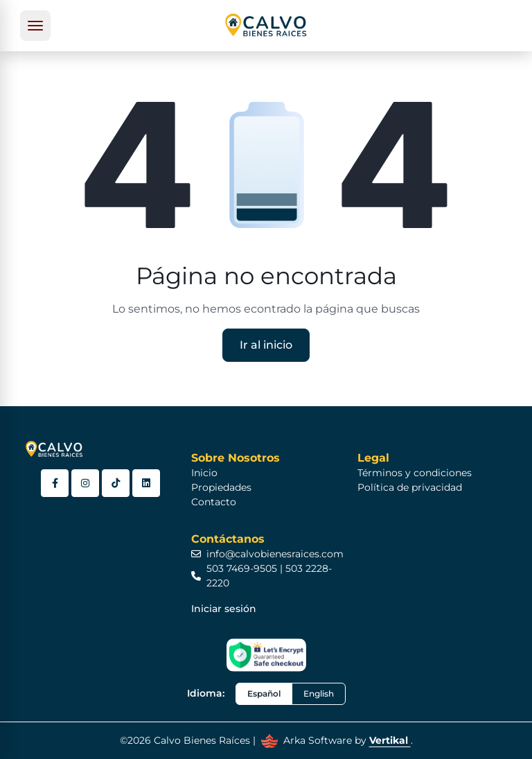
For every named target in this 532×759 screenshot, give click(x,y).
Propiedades (221, 487)
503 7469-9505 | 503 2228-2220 (261, 576)
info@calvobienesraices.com (267, 554)
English (319, 693)
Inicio (204, 473)
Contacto (214, 502)
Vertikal (390, 740)
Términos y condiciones (415, 473)
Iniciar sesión (224, 609)
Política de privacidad (410, 487)
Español (264, 693)
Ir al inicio (266, 345)
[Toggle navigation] (35, 26)
